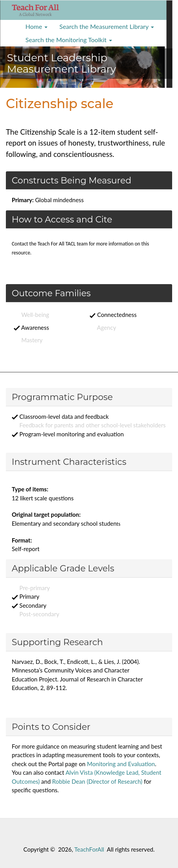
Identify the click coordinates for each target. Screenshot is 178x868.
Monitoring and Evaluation (121, 764)
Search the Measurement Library (107, 26)
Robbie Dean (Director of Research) (97, 781)
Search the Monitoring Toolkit (69, 40)
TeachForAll (89, 849)
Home (37, 26)
